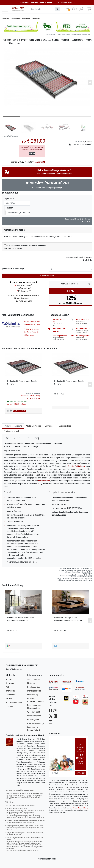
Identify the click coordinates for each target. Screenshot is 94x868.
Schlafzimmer (16, 19)
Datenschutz (11, 695)
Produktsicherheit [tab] (11, 431)
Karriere (9, 699)
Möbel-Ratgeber (34, 716)
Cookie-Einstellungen (36, 723)
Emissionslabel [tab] (65, 426)
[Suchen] (57, 9)
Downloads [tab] (50, 426)
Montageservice (34, 691)
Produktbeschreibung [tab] (13, 426)
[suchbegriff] (42, 9)
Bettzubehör (26, 19)
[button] (75, 9)
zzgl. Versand (88, 142)
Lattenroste (36, 19)
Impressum (11, 691)
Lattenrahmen (44, 481)
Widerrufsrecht (34, 712)
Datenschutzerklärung (80, 808)
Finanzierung (33, 695)
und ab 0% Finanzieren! (47, 2)
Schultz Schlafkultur (77, 466)
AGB (8, 687)
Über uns (10, 706)
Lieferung (31, 683)
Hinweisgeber (33, 720)
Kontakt (9, 679)
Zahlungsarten (33, 679)
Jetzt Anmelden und (23, 300)
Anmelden (10, 683)
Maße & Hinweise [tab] (33, 426)
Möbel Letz (6, 19)
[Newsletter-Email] (63, 773)
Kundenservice (34, 687)
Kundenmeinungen (14, 702)
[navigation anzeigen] (5, 9)
